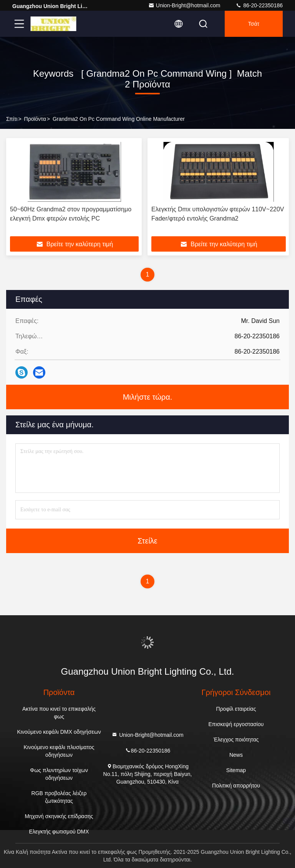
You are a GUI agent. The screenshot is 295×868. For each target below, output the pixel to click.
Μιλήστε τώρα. (148, 397)
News (236, 755)
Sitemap (236, 770)
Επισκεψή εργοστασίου (236, 724)
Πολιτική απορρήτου (236, 786)
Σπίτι (12, 119)
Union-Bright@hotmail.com (184, 5)
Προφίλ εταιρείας (236, 709)
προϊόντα (35, 119)
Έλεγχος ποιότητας (236, 740)
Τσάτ (254, 24)
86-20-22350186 (259, 5)
